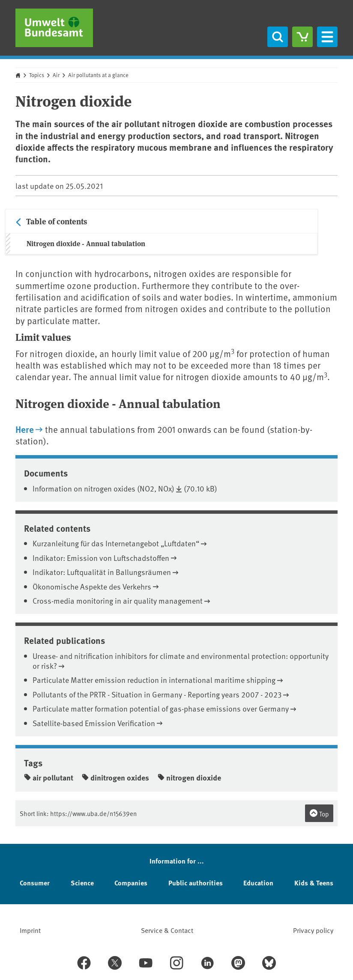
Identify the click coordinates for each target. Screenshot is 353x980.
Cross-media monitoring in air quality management (118, 600)
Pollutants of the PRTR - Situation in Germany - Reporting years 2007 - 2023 (157, 694)
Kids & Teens (314, 883)
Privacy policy (313, 930)
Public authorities (196, 883)
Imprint (30, 930)
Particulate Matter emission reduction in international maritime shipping (154, 680)
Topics (37, 75)
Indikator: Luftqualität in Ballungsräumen (102, 572)
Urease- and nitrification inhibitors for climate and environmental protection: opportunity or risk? (181, 661)
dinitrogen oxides (115, 777)
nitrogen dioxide (189, 777)
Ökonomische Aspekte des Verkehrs (92, 586)
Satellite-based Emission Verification (94, 723)
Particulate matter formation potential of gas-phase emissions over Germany (161, 708)
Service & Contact (167, 930)
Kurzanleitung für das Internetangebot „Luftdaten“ (116, 543)
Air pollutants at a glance (98, 75)
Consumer (35, 883)
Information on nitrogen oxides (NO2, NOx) (103, 488)
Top (319, 813)
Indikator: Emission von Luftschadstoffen (101, 558)
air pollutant (49, 777)
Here (25, 429)
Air (56, 75)
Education (258, 883)
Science (82, 883)
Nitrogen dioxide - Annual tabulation (86, 243)
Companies (131, 883)
